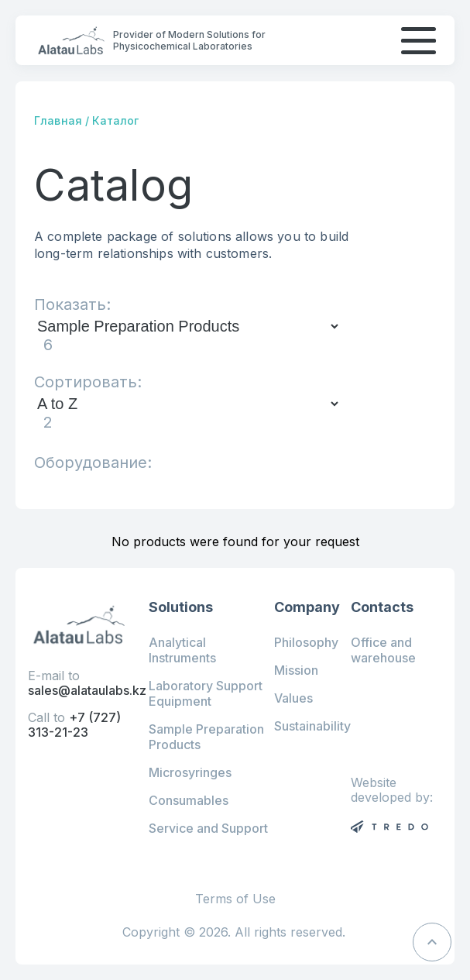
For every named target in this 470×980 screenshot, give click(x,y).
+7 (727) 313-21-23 (74, 725)
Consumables (189, 800)
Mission (296, 670)
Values (293, 698)
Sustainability (312, 726)
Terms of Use (235, 899)
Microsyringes (190, 772)
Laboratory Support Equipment (206, 693)
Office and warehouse (383, 650)
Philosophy (306, 642)
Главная (58, 120)
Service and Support (208, 828)
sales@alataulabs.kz (87, 690)
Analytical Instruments (182, 650)
